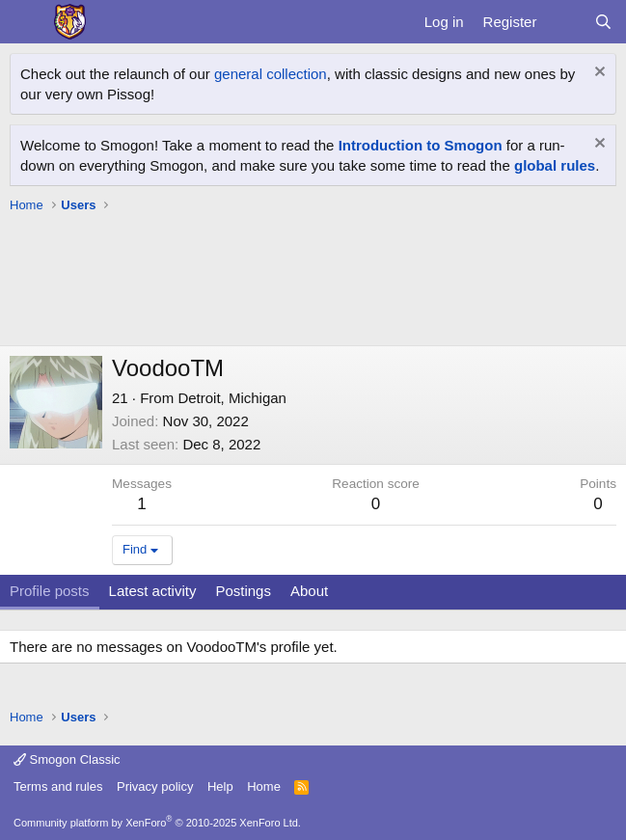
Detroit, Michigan (232, 398)
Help (220, 786)
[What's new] (565, 22)
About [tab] (309, 591)
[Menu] (27, 22)
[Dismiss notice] (598, 74)
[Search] (603, 22)
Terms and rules (58, 786)
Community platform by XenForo (157, 823)
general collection (271, 74)
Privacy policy (155, 786)
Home (264, 786)
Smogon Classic (67, 759)
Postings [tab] (243, 591)
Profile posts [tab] (50, 591)
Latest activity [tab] (153, 591)
